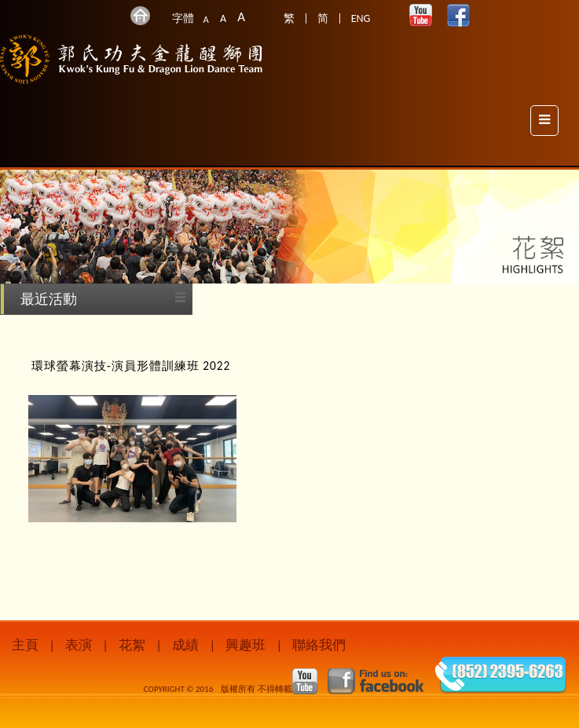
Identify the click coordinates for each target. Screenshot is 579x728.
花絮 (132, 645)
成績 (185, 645)
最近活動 (49, 299)
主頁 (25, 645)
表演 (79, 645)
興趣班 (246, 645)
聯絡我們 (319, 645)
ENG (361, 18)
